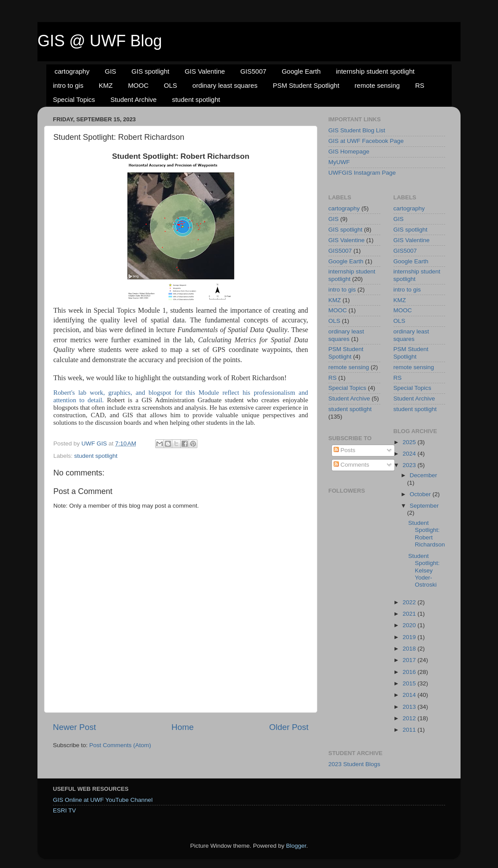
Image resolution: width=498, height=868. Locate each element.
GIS (111, 71)
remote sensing (377, 85)
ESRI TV (64, 810)
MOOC (138, 85)
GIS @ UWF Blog (100, 41)
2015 (410, 683)
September (424, 506)
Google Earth (301, 71)
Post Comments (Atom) (120, 745)
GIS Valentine (205, 71)
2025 (410, 442)
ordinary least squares (225, 85)
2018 (410, 649)
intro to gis (68, 85)
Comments (351, 465)
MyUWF (339, 162)
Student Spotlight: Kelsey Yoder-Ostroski (424, 570)
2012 (410, 718)
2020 (410, 625)
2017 (410, 660)
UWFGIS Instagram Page (362, 173)
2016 (410, 672)
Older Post (289, 727)
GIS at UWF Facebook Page (366, 141)
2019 (410, 637)
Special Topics (74, 99)
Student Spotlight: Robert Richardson (426, 534)
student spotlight (196, 99)
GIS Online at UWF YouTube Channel (103, 800)
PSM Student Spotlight (306, 85)
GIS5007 (253, 71)
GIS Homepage (349, 152)
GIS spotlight (150, 71)
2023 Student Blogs (354, 764)
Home (182, 727)
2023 (410, 465)
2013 (410, 707)
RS (420, 85)
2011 (410, 730)
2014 (410, 695)
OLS (171, 85)
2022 (410, 602)
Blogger (296, 846)
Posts (345, 450)
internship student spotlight (375, 71)
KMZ (106, 85)
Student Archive (133, 99)
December (424, 475)
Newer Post (74, 727)
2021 (410, 614)
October (421, 494)
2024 (410, 454)
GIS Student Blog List (357, 130)
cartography (72, 71)
